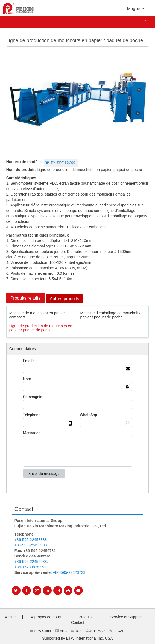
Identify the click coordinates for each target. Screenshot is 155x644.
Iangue (135, 8)
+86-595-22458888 (31, 540)
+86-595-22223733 (69, 572)
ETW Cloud (40, 631)
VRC (61, 631)
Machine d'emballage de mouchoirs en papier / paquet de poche (113, 315)
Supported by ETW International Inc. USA (77, 638)
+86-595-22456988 (31, 545)
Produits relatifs (25, 298)
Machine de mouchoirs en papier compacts (37, 315)
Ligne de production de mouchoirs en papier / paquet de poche (41, 328)
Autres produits (65, 299)
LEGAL (117, 631)
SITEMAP (95, 631)
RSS (76, 631)
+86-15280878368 (30, 567)
